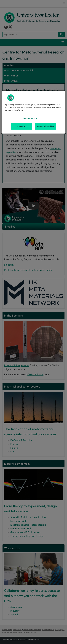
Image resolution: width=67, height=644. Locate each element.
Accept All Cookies (45, 126)
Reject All (22, 126)
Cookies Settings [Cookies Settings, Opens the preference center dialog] (31, 118)
